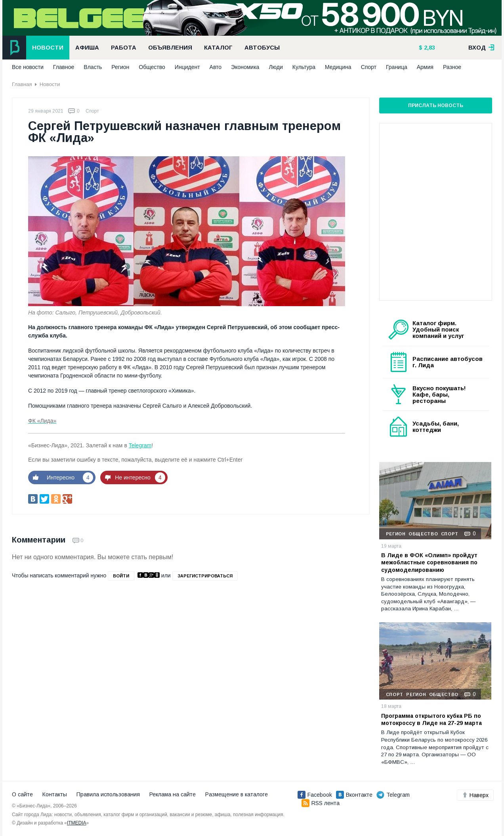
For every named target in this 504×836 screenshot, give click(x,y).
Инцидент (187, 67)
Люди (276, 67)
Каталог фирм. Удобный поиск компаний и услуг (438, 330)
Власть (93, 67)
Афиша (87, 48)
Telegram (140, 445)
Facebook (315, 795)
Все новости (28, 67)
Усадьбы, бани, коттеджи (436, 427)
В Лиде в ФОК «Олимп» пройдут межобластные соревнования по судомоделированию (429, 562)
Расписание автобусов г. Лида (448, 362)
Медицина (338, 67)
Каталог (218, 48)
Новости (48, 48)
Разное (452, 67)
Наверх (475, 795)
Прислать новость (436, 105)
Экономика (245, 67)
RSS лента (321, 803)
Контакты (55, 794)
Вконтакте (354, 795)
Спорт (369, 67)
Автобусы (262, 48)
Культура (304, 67)
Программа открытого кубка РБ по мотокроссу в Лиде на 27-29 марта (431, 719)
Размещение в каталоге (237, 794)
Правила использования (108, 794)
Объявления (170, 48)
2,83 (429, 48)
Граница (397, 67)
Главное (64, 67)
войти (121, 576)
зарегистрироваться (205, 576)
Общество (152, 67)
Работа (124, 48)
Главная (22, 84)
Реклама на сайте (173, 794)
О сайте (22, 794)
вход (481, 48)
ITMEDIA (77, 823)
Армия (425, 67)
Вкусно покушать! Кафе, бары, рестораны (439, 395)
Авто (216, 67)
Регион (120, 67)
